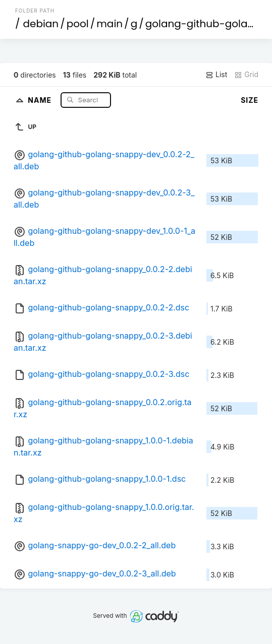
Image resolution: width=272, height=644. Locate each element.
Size (250, 100)
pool (78, 24)
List (216, 75)
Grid (246, 75)
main (110, 24)
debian (41, 24)
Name (41, 100)
